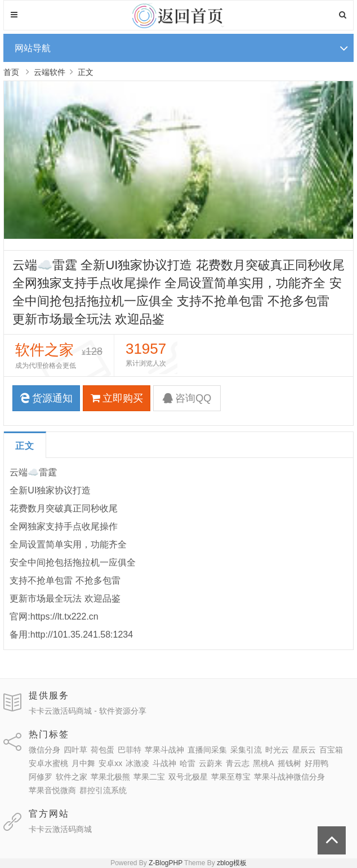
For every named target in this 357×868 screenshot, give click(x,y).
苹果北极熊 (110, 777)
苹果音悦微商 (52, 790)
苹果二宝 (149, 777)
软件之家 (72, 777)
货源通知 (46, 398)
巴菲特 (130, 750)
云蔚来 (211, 763)
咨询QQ (187, 398)
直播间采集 (207, 750)
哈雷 (188, 763)
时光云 (277, 750)
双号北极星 (188, 777)
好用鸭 (316, 763)
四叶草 (75, 750)
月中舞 (83, 763)
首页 (11, 72)
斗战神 (164, 763)
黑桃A (263, 763)
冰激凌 (137, 763)
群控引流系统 (103, 790)
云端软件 (50, 72)
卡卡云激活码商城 (60, 829)
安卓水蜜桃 (48, 763)
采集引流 (246, 750)
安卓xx (110, 763)
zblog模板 (232, 863)
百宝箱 (331, 750)
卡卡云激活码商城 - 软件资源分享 (87, 711)
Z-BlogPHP (166, 863)
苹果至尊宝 (231, 777)
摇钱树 (289, 763)
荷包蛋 (102, 750)
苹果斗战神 (164, 750)
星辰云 (304, 750)
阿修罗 (41, 777)
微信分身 (44, 750)
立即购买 (117, 398)
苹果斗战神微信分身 (289, 777)
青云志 (238, 763)
